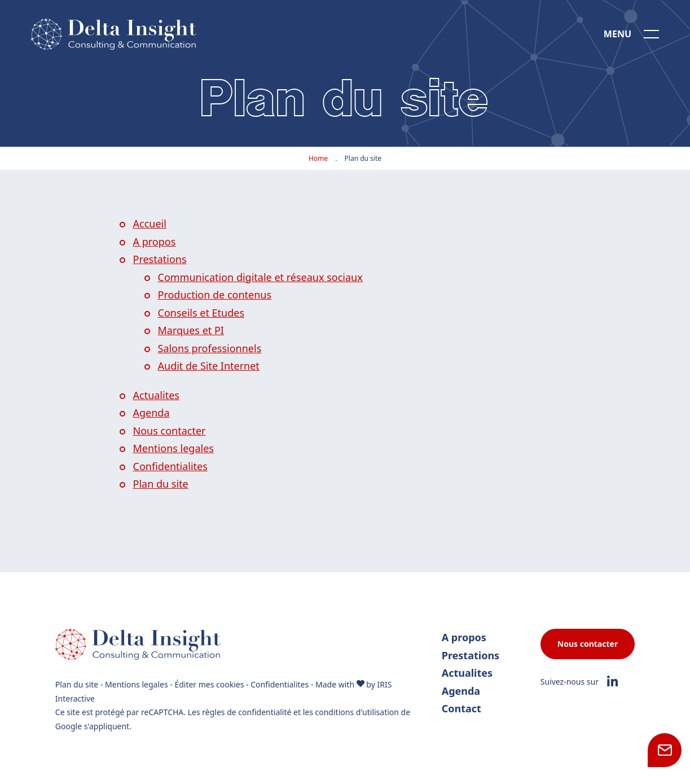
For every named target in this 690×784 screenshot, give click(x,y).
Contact (462, 708)
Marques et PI (191, 330)
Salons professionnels (210, 348)
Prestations (160, 259)
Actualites (156, 395)
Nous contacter (170, 431)
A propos (155, 242)
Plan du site (161, 484)
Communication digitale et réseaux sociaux (260, 277)
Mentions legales (173, 448)
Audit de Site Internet (209, 366)
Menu (618, 34)
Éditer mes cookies (209, 684)
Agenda (151, 413)
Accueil (150, 224)
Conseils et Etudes (201, 313)
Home (318, 158)
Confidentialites (170, 466)
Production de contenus (215, 295)
